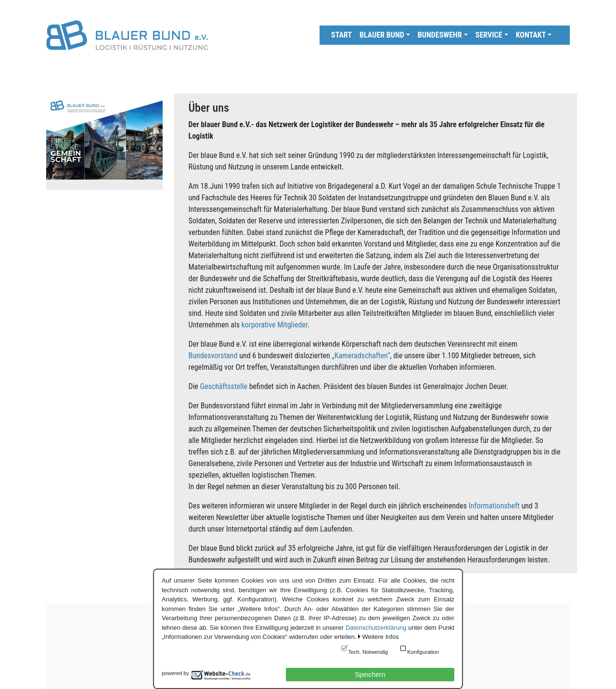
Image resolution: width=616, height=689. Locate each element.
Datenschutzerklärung (376, 628)
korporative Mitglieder (275, 325)
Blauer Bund (382, 35)
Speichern (370, 675)
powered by (175, 673)
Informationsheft (494, 506)
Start (341, 35)
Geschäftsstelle (224, 386)
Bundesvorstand (213, 356)
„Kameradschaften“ (361, 356)
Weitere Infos (380, 637)
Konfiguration (423, 652)
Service (489, 35)
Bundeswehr (440, 35)
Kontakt (531, 35)
